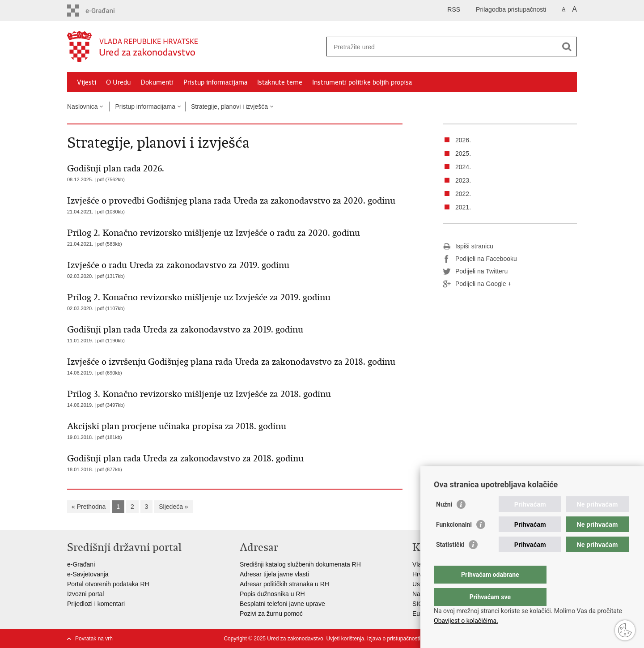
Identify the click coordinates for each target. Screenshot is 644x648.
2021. (463, 207)
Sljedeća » (173, 507)
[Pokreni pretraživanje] (567, 47)
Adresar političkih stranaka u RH (284, 584)
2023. (463, 180)
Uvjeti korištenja (345, 639)
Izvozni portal (85, 594)
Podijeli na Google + (477, 284)
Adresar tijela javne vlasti (274, 574)
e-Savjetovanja (88, 574)
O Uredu (118, 82)
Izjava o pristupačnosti (394, 639)
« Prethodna (89, 507)
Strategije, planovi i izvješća (229, 107)
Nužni (444, 522)
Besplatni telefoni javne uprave (282, 604)
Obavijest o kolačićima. (466, 621)
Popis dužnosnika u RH (272, 594)
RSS (454, 9)
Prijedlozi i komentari (96, 604)
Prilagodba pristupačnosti (511, 9)
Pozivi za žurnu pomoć (271, 614)
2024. (463, 167)
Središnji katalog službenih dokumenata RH (301, 564)
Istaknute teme (280, 82)
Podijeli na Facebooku (480, 259)
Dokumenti (157, 82)
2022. (463, 194)
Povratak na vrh (94, 639)
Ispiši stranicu (468, 247)
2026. (463, 140)
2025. (463, 153)
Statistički (450, 563)
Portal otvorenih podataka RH (108, 584)
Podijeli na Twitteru (475, 272)
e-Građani (81, 564)
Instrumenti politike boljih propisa (362, 82)
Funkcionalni (454, 542)
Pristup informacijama (215, 82)
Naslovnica (82, 107)
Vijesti (87, 82)
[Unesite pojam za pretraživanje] (442, 47)
